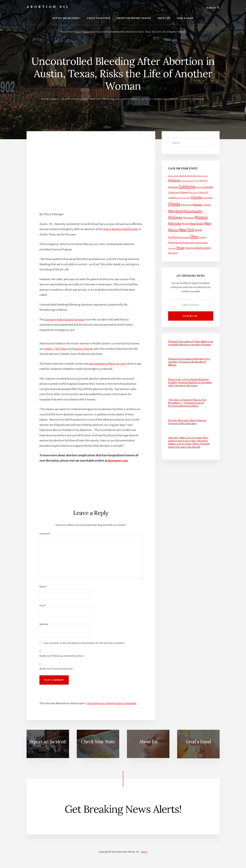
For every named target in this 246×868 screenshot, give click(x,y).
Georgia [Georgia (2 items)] (205, 198)
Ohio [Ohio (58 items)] (194, 237)
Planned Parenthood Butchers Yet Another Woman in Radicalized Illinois (189, 362)
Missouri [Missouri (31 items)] (201, 217)
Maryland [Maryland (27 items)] (175, 211)
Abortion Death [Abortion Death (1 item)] (174, 176)
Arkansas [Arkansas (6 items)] (173, 187)
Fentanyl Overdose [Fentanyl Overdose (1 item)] (184, 198)
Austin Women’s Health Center (123, 229)
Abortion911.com (119, 461)
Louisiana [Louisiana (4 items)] (207, 205)
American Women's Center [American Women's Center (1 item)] (190, 181)
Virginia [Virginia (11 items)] (190, 248)
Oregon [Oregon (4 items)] (202, 237)
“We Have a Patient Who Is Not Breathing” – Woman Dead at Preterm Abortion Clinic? (187, 403)
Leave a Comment (193, 99)
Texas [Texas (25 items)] (180, 248)
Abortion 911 (48, 7)
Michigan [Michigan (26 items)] (175, 217)
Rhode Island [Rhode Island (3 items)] (188, 243)
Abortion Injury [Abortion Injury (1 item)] (203, 176)
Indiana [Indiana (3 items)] (184, 205)
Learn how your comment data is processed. (114, 703)
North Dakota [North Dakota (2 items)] (184, 238)
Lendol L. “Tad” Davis (57, 349)
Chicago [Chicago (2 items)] (199, 187)
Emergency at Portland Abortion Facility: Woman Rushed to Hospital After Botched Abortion (190, 382)
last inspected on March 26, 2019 (108, 364)
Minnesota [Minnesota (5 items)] (189, 218)
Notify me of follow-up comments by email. (62, 656)
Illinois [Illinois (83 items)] (174, 204)
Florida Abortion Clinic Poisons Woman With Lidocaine (187, 422)
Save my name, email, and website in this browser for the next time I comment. (84, 643)
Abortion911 (50, 99)
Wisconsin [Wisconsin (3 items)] (173, 253)
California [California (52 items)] (187, 187)
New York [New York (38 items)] (187, 230)
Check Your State (98, 742)
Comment (45, 534)
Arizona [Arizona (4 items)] (204, 181)
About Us (148, 742)
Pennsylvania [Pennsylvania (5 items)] (175, 243)
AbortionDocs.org (75, 99)
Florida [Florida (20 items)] (196, 197)
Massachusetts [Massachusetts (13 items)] (193, 211)
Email (43, 605)
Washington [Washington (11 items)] (203, 248)
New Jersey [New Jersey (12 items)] (197, 224)
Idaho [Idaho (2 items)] (210, 198)
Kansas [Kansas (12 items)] (197, 205)
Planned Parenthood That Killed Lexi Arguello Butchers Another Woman (191, 343)
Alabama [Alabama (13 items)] (174, 180)
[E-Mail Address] (191, 305)
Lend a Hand (198, 742)
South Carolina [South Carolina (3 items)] (201, 243)
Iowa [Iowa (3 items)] (190, 205)
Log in (144, 852)
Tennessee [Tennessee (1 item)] (172, 248)
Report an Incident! (48, 742)
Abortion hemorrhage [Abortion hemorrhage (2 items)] (188, 176)
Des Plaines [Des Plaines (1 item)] (194, 193)
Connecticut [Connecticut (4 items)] (174, 192)
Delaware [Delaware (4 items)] (185, 192)
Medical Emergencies (105, 99)
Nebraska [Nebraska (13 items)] (175, 224)
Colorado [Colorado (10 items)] (208, 187)
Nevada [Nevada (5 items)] (186, 224)
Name (43, 587)
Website (44, 624)
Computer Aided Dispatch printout (66, 320)
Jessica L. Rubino (85, 349)
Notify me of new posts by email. (56, 669)
